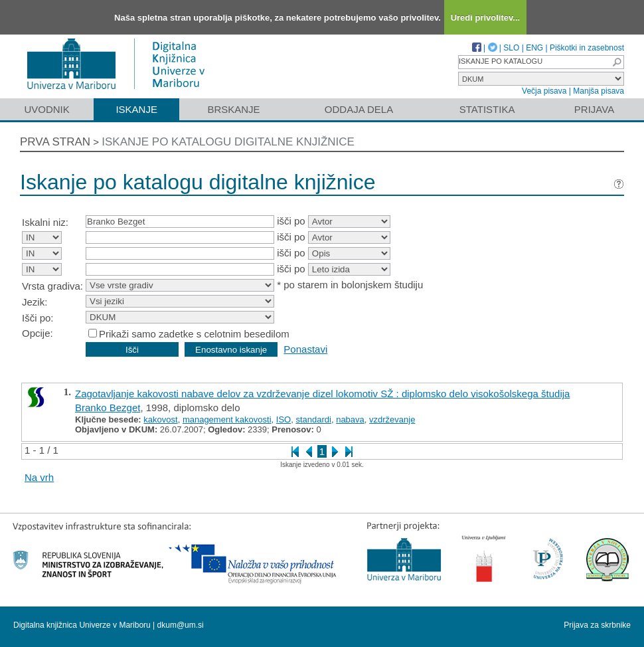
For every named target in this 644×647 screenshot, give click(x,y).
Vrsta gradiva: (52, 286)
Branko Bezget (108, 408)
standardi (313, 419)
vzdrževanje (392, 419)
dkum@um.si (181, 625)
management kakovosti (227, 419)
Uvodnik (46, 109)
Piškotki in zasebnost (587, 48)
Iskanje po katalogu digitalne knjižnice (228, 142)
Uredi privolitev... (486, 18)
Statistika (487, 109)
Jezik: (35, 302)
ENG (534, 48)
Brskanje (233, 109)
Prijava (594, 109)
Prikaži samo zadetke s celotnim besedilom (194, 334)
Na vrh (39, 477)
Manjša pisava (599, 91)
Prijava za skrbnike (597, 625)
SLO (511, 48)
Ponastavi (305, 349)
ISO (283, 419)
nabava (350, 419)
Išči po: (38, 318)
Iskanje (136, 109)
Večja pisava (544, 91)
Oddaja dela (359, 109)
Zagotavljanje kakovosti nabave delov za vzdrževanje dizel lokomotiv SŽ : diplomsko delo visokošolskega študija (322, 394)
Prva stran (55, 142)
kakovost (160, 419)
